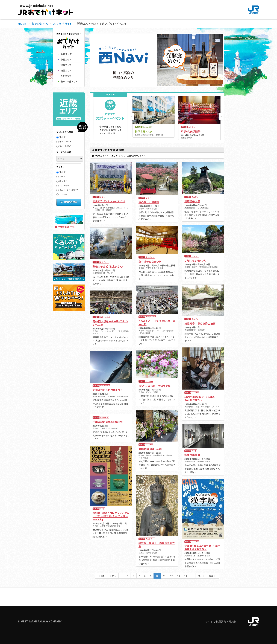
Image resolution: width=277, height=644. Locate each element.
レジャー (62, 194)
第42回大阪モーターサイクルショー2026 (110, 323)
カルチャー (63, 185)
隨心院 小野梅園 (149, 202)
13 (179, 576)
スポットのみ (64, 146)
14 (186, 576)
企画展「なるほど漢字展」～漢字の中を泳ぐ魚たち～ (202, 547)
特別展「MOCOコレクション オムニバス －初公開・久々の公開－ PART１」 (111, 516)
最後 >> (213, 576)
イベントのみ (64, 141)
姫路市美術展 (192, 455)
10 (157, 576)
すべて (61, 137)
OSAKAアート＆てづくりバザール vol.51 (157, 323)
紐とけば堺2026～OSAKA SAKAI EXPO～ (200, 398)
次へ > (201, 576)
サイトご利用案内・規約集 (221, 622)
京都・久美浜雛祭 (191, 131)
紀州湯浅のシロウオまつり (107, 390)
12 (171, 576)
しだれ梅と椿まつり (195, 260)
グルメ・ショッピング (67, 190)
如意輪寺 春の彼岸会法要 (200, 323)
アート (61, 176)
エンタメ (62, 181)
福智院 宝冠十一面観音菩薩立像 (157, 545)
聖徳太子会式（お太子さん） (108, 266)
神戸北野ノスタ (144, 131)
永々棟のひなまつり (150, 262)
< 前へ (113, 576)
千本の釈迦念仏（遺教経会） (108, 422)
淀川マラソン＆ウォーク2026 (109, 201)
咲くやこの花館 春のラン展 (155, 386)
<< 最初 (101, 576)
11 (164, 576)
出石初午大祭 (192, 201)
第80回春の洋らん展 (150, 449)
